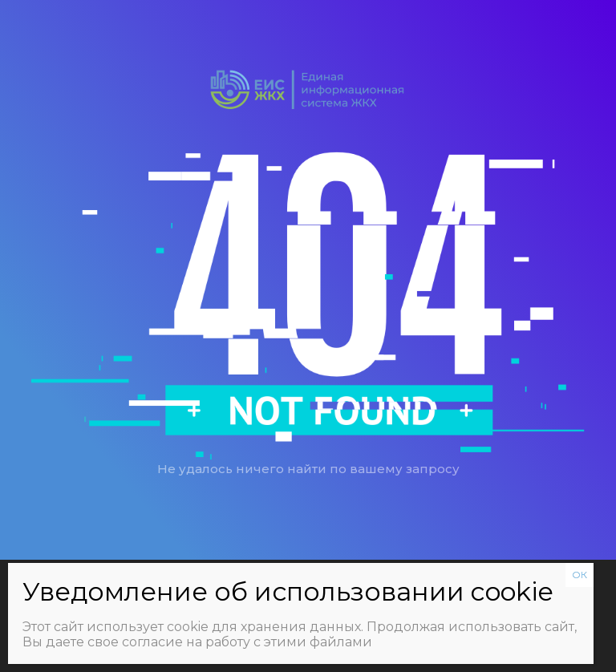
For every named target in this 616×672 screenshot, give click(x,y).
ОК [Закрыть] (580, 575)
